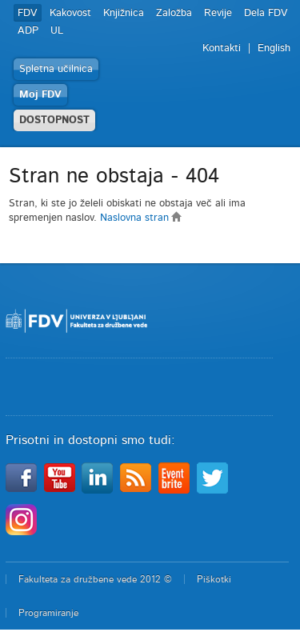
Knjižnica (124, 13)
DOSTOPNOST (54, 120)
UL (57, 31)
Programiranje (48, 613)
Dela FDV (266, 13)
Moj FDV (40, 95)
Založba (174, 13)
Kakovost (70, 13)
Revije (218, 13)
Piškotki (214, 579)
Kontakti (222, 48)
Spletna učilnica (56, 69)
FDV (28, 13)
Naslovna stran (141, 218)
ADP (28, 31)
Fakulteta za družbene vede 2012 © (95, 579)
